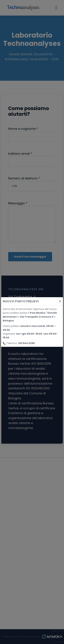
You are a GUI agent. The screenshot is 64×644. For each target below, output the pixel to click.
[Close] (60, 301)
